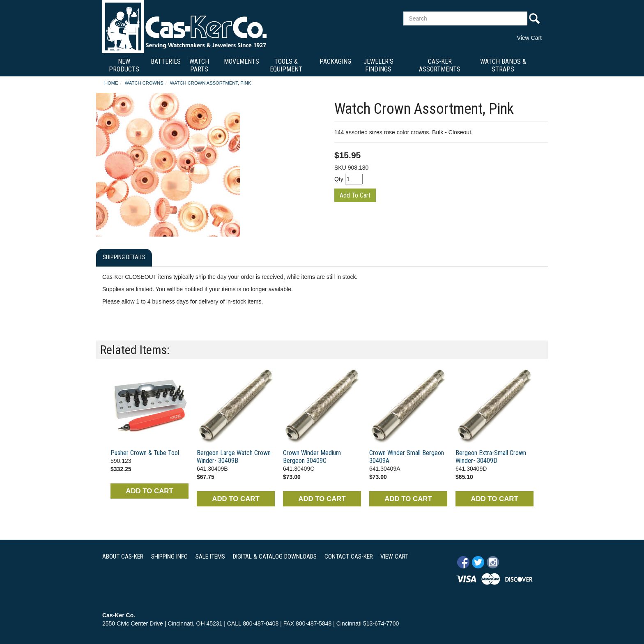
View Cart (529, 38)
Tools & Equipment (286, 65)
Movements (241, 61)
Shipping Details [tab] (124, 257)
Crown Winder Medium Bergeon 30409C (312, 457)
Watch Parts (199, 65)
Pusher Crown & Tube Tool (145, 453)
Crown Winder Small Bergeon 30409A (407, 457)
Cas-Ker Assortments (440, 65)
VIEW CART (394, 557)
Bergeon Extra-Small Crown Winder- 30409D (491, 457)
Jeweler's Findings (378, 65)
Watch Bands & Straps (503, 65)
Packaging (335, 61)
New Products (124, 65)
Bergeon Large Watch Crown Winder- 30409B (234, 457)
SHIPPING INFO (169, 557)
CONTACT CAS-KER (349, 557)
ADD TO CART (149, 491)
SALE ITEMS (210, 557)
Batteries (166, 61)
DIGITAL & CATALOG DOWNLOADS (275, 557)
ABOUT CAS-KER (123, 557)
